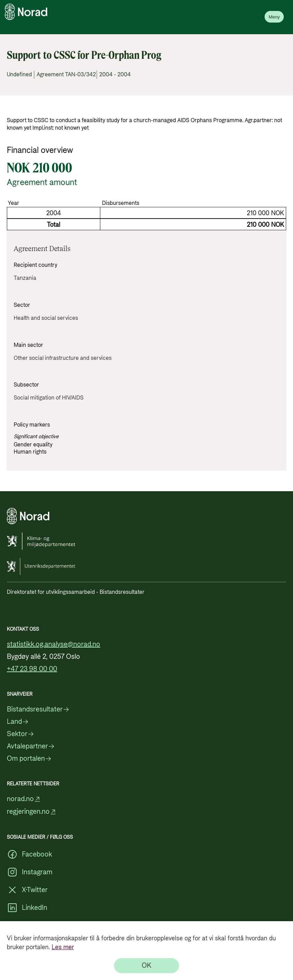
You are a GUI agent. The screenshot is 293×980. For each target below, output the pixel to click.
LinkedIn (27, 908)
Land (18, 722)
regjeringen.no (32, 812)
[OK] (146, 966)
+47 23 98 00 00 (32, 669)
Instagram (30, 872)
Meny (274, 17)
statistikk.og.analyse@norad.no (54, 644)
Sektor (21, 734)
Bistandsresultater (38, 709)
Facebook (29, 854)
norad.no (24, 799)
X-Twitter (27, 890)
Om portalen (29, 759)
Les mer (63, 947)
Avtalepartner (31, 746)
